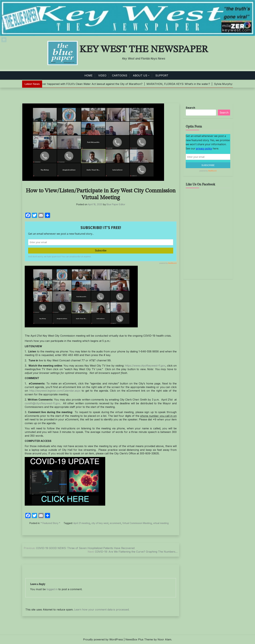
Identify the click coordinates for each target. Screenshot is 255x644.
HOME (88, 75)
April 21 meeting (82, 523)
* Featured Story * (50, 523)
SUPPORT (162, 75)
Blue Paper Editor (116, 204)
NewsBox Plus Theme (139, 639)
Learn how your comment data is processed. (102, 610)
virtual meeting (161, 523)
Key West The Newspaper (144, 50)
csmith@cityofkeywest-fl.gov (42, 403)
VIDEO (102, 75)
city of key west (100, 523)
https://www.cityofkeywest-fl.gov (145, 366)
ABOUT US (140, 75)
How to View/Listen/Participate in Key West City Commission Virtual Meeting (101, 194)
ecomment (115, 523)
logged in (52, 589)
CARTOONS (120, 75)
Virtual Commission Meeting (137, 523)
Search (190, 108)
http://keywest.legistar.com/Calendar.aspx (55, 391)
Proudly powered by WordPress (103, 639)
